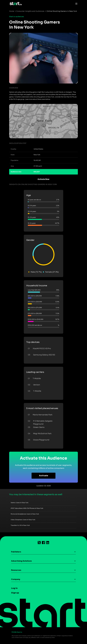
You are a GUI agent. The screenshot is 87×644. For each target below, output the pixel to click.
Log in (14, 588)
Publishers (16, 552)
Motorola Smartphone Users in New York (25, 514)
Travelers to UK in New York (20, 525)
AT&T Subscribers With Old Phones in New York (27, 508)
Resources (16, 570)
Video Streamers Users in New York (23, 520)
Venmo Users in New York (20, 503)
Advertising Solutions (21, 561)
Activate (44, 476)
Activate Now (43, 179)
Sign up (15, 593)
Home (12, 11)
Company (16, 579)
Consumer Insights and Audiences (30, 11)
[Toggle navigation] (76, 4)
